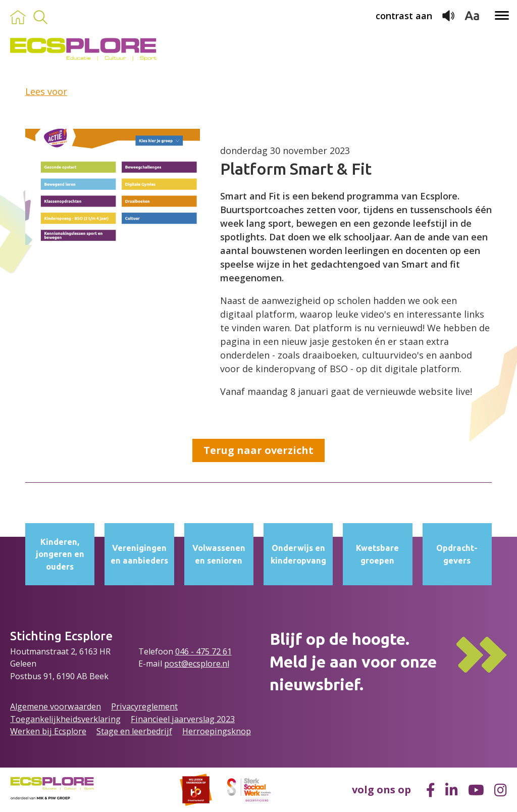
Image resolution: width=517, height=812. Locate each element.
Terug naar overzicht (258, 450)
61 (227, 651)
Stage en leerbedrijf (134, 731)
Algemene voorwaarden (56, 706)
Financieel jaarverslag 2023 (183, 719)
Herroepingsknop (217, 731)
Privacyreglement (144, 706)
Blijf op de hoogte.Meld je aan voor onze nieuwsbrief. (353, 662)
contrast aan (404, 16)
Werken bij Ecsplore (48, 731)
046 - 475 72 (199, 651)
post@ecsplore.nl (197, 664)
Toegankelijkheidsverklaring (65, 719)
